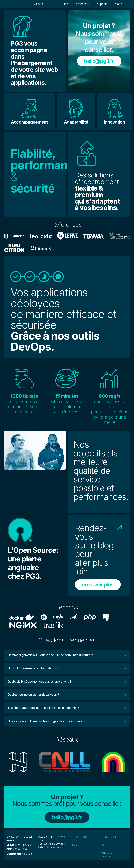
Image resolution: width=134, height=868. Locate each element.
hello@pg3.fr (99, 61)
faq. (66, 4)
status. (119, 4)
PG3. (54, 4)
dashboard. (83, 4)
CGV (103, 848)
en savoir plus (98, 585)
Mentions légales (109, 839)
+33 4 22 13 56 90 (79, 839)
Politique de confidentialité (108, 857)
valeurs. (39, 4)
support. (103, 4)
